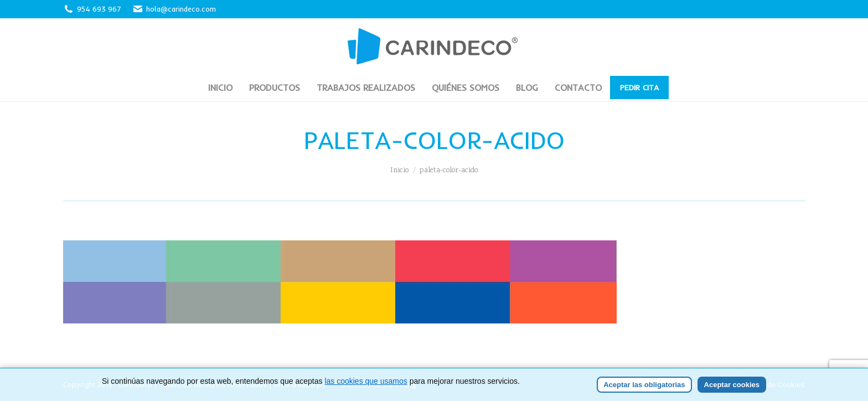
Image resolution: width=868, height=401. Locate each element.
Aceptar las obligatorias (644, 385)
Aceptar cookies (732, 385)
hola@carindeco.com (174, 9)
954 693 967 (99, 9)
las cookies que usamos (366, 381)
